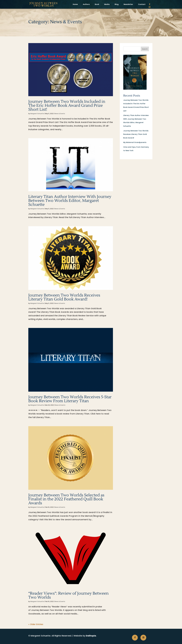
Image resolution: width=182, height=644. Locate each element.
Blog (117, 4)
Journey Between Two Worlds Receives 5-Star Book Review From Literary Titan (70, 399)
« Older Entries (36, 624)
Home (75, 4)
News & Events (60, 114)
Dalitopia (91, 636)
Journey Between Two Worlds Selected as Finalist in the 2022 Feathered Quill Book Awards (66, 499)
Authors (86, 4)
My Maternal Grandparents (135, 142)
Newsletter (128, 4)
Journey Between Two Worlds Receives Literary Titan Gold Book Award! (64, 297)
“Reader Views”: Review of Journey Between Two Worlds (68, 595)
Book (97, 4)
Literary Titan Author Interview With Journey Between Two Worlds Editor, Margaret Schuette (70, 201)
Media (107, 4)
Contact (142, 4)
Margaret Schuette (37, 114)
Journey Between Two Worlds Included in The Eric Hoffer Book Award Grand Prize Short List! (67, 106)
